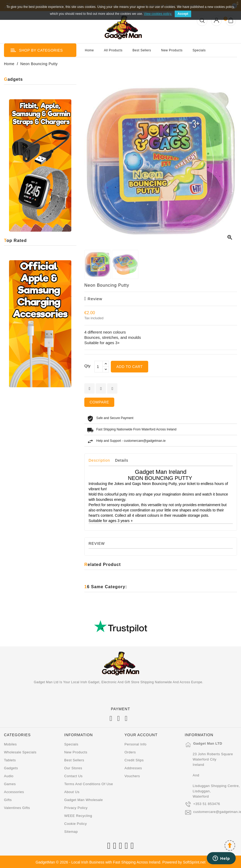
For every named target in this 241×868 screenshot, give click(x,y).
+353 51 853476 (207, 804)
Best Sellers (142, 50)
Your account (141, 735)
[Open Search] (202, 21)
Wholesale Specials (20, 752)
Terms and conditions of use (89, 784)
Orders (130, 752)
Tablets (10, 760)
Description (99, 460)
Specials (199, 50)
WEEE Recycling (78, 816)
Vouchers (132, 776)
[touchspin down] (106, 369)
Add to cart (130, 367)
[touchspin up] (106, 364)
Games (10, 784)
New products (76, 752)
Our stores (73, 768)
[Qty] (99, 367)
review (93, 299)
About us (72, 792)
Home (89, 50)
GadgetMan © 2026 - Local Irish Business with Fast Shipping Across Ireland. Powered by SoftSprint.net (120, 862)
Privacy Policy (76, 808)
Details (122, 460)
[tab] (101, 462)
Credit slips (134, 760)
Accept (183, 14)
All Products (113, 50)
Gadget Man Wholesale (84, 800)
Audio (9, 776)
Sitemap (71, 832)
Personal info (136, 744)
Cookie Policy (75, 824)
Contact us (73, 776)
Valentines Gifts (17, 808)
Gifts (8, 800)
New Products (172, 50)
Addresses (133, 768)
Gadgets (11, 768)
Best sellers (74, 760)
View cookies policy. (158, 14)
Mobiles (10, 744)
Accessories (14, 792)
